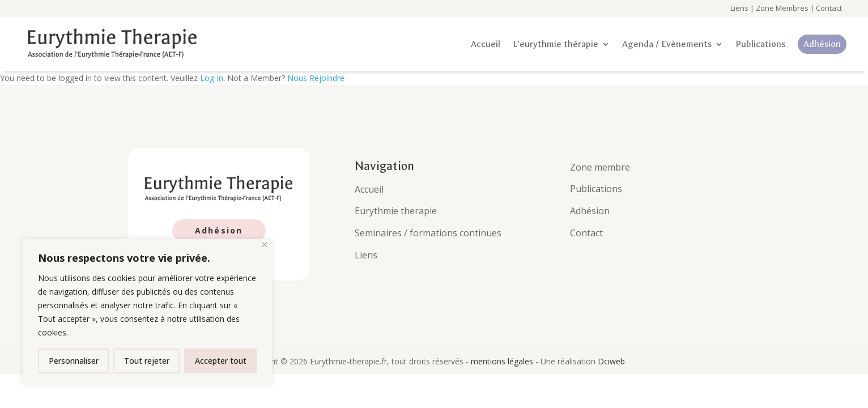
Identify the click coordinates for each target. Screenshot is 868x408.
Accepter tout (221, 361)
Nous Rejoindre (316, 78)
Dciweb (611, 361)
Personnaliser (74, 361)
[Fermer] (264, 245)
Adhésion (219, 230)
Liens (739, 8)
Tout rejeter (147, 361)
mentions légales (503, 361)
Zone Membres (782, 8)
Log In (212, 78)
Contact (828, 8)
